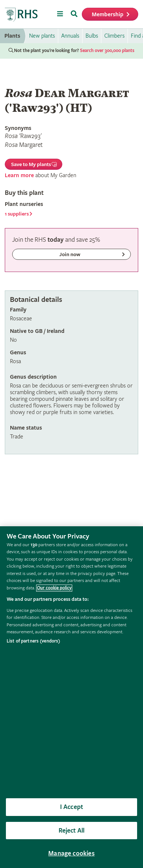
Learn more (19, 175)
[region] (71, 697)
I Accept (71, 807)
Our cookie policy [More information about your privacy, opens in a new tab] (54, 588)
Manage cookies (71, 853)
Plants (12, 36)
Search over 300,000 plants (107, 51)
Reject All (72, 831)
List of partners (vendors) (33, 641)
